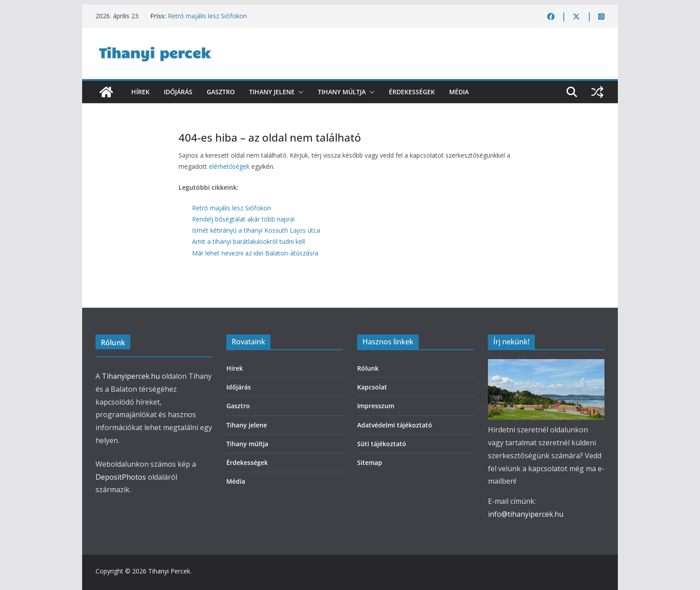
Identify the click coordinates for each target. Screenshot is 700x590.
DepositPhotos (121, 477)
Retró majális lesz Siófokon (207, 16)
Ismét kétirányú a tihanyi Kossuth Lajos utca (256, 230)
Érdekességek (412, 92)
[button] (299, 92)
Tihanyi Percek (169, 571)
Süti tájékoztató (382, 444)
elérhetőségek (229, 166)
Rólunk (368, 368)
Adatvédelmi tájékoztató (395, 425)
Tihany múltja (342, 92)
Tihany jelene (272, 92)
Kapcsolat (372, 387)
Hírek (140, 92)
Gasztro (221, 92)
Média (459, 92)
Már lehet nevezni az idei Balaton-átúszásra (255, 253)
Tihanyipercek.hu (131, 376)
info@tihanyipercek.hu (526, 514)
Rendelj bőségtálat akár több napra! (243, 219)
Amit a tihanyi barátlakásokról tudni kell (248, 241)
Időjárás (178, 92)
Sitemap (370, 462)
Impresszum (376, 406)
